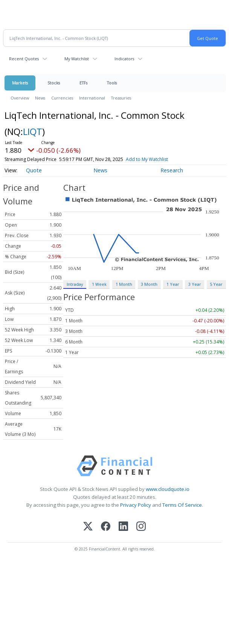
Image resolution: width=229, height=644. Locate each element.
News (40, 98)
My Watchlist (77, 59)
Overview (20, 98)
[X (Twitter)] (88, 527)
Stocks (54, 83)
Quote (34, 170)
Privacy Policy (136, 505)
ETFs (83, 83)
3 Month (149, 284)
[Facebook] (106, 527)
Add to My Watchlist (147, 159)
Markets (20, 83)
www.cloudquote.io (168, 489)
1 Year (173, 284)
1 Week (99, 284)
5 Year (216, 284)
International (92, 98)
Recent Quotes (24, 59)
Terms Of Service (182, 505)
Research (172, 170)
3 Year (195, 284)
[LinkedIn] (123, 527)
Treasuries (121, 98)
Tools (112, 83)
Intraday (75, 284)
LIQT (33, 131)
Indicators (124, 59)
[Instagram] (141, 527)
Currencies (62, 98)
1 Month (124, 284)
